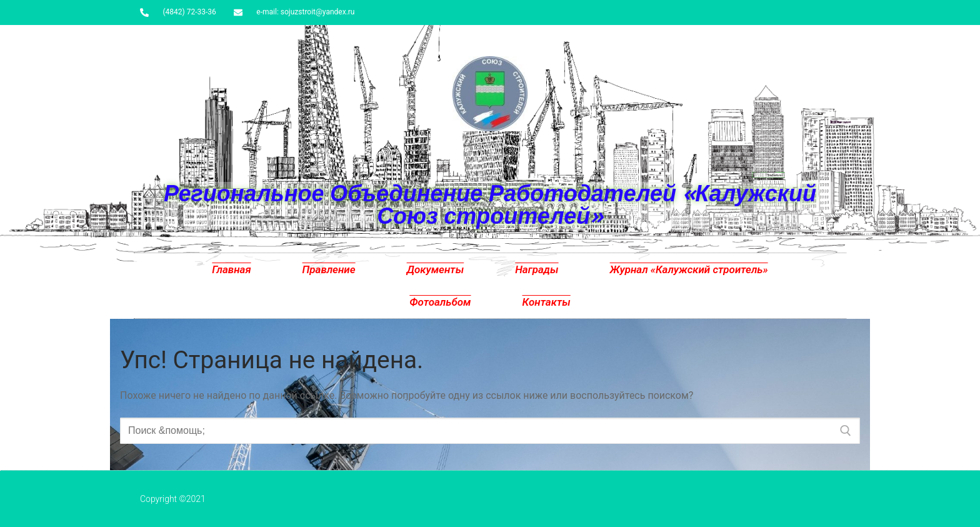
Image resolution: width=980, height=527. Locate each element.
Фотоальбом (440, 302)
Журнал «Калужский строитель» (689, 269)
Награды (537, 269)
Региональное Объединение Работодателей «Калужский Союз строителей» (490, 204)
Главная (231, 269)
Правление (329, 269)
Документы (436, 269)
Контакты (547, 302)
